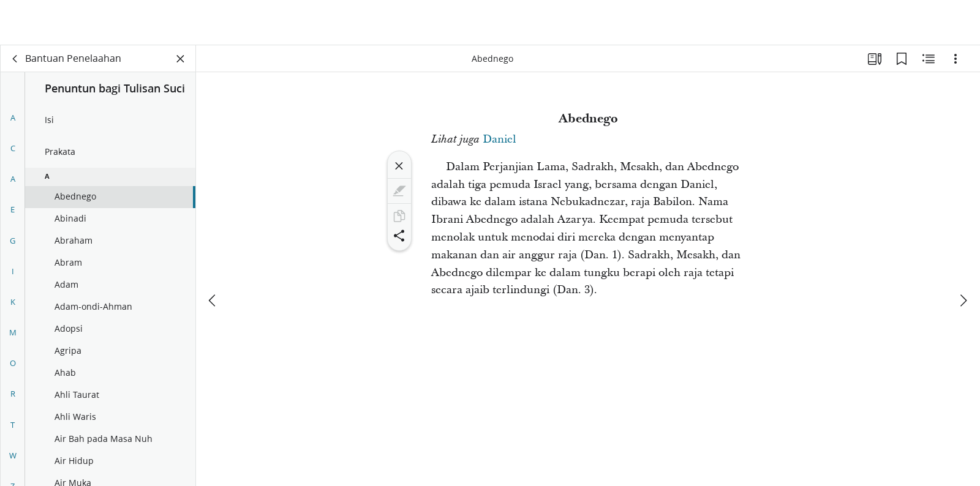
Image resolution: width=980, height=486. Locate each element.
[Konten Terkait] (929, 59)
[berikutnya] (963, 255)
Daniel (499, 139)
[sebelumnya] (213, 255)
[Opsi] (956, 59)
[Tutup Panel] (181, 59)
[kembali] (15, 59)
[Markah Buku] (902, 59)
